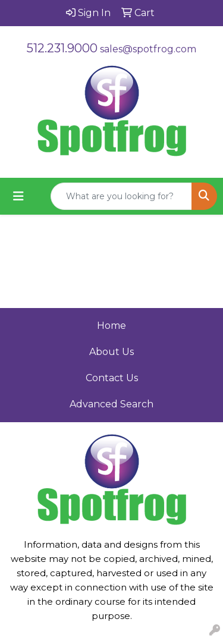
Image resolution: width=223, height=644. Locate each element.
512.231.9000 (62, 48)
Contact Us (112, 378)
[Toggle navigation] (18, 196)
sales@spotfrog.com (148, 49)
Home (111, 326)
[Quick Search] (121, 196)
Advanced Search (111, 404)
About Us (111, 352)
